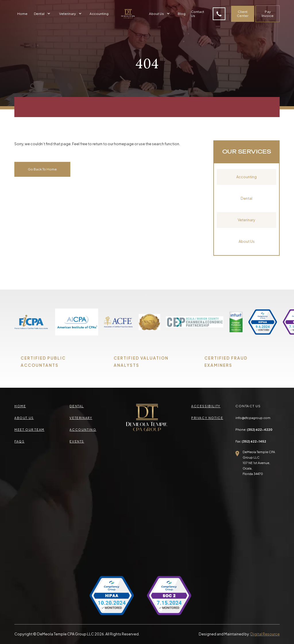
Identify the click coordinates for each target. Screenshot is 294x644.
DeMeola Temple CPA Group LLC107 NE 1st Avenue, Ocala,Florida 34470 (259, 463)
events (77, 441)
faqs (19, 441)
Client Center (243, 14)
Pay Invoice (268, 14)
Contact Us (198, 14)
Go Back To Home (42, 169)
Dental (246, 198)
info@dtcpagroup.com (253, 418)
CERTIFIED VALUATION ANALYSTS (141, 362)
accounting (83, 429)
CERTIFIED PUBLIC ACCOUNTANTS (43, 362)
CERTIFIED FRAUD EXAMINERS (226, 362)
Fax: (251, 441)
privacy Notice (207, 418)
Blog (182, 14)
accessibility (206, 406)
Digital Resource (265, 634)
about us (24, 418)
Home (22, 14)
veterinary (81, 418)
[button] (43, 14)
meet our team (29, 429)
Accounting (99, 14)
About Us (247, 241)
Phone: (254, 429)
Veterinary (246, 220)
